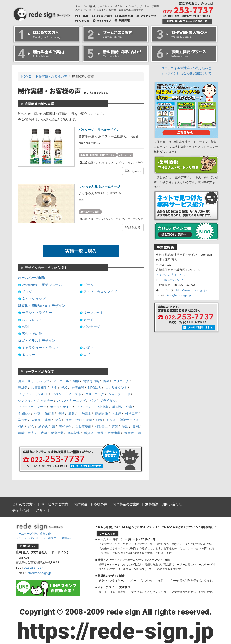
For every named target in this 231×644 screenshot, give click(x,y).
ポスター (29, 355)
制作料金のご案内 (120, 504)
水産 (68, 420)
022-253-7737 (174, 280)
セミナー (47, 401)
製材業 (23, 388)
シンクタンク (27, 401)
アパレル (42, 394)
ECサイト (25, 394)
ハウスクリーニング (71, 401)
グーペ (88, 285)
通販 (76, 381)
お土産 (117, 413)
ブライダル (108, 401)
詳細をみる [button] (133, 171)
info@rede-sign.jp (179, 295)
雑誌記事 (74, 433)
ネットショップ (34, 299)
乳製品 (117, 407)
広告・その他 (32, 334)
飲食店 (129, 433)
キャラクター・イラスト (40, 348)
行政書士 (101, 426)
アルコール (61, 381)
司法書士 (85, 413)
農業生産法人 (27, 433)
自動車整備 (83, 426)
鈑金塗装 (57, 433)
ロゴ (87, 355)
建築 (48, 420)
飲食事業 (114, 433)
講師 (115, 426)
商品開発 (101, 413)
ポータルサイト (61, 407)
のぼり (88, 348)
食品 (101, 433)
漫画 (89, 420)
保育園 (49, 413)
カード (88, 320)
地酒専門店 (91, 381)
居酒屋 (36, 420)
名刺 (25, 327)
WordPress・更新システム (42, 285)
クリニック (121, 381)
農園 (136, 426)
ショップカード (119, 394)
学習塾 (23, 420)
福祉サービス (129, 420)
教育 (58, 420)
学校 (64, 388)
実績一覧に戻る (81, 251)
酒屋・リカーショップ (34, 381)
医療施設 (78, 388)
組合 (31, 426)
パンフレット (32, 320)
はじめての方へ (23, 504)
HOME (26, 76)
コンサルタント (116, 388)
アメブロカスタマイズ (100, 292)
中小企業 (102, 407)
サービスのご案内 (52, 504)
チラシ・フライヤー (37, 313)
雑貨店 (89, 433)
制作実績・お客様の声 (51, 76)
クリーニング (95, 394)
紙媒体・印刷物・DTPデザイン (98, 155)
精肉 (21, 426)
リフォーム (84, 407)
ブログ (27, 292)
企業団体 (24, 413)
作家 (37, 413)
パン (93, 401)
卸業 (72, 413)
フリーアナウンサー (32, 407)
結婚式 (43, 426)
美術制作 (65, 426)
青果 (106, 381)
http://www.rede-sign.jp (192, 290)
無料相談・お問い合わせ (155, 504)
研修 (99, 420)
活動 (79, 420)
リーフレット (93, 313)
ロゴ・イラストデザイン (36, 341)
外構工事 (132, 413)
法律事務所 (39, 388)
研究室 (111, 420)
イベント (59, 394)
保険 (61, 413)
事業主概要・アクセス (193, 504)
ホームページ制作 (90, 212)
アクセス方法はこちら (171, 275)
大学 (54, 388)
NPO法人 (95, 388)
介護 (129, 407)
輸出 (125, 426)
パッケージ (125, 155)
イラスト (75, 394)
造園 (44, 433)
